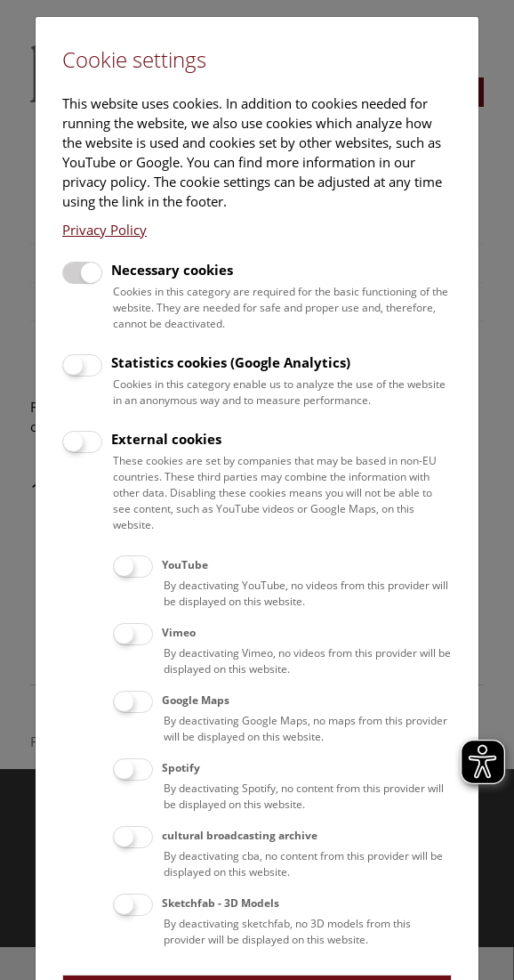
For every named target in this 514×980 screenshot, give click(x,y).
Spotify (181, 768)
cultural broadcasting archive (240, 835)
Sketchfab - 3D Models (221, 903)
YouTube (185, 565)
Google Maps (196, 700)
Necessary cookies (172, 270)
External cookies (166, 439)
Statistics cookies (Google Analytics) (231, 362)
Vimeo (179, 632)
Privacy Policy (104, 230)
